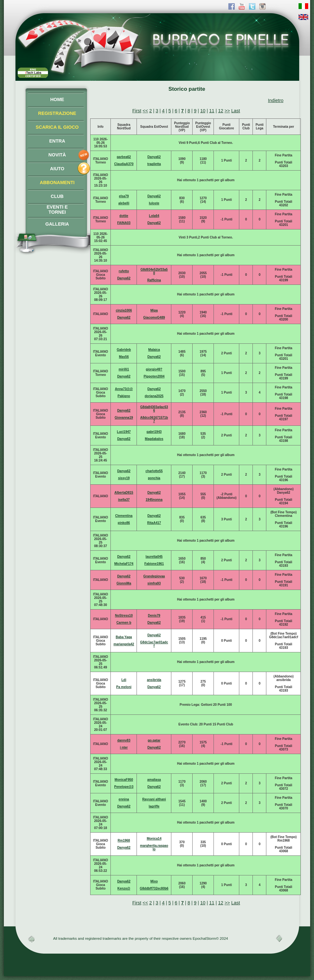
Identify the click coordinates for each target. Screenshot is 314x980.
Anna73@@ (124, 389)
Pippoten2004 (154, 376)
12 (221, 111)
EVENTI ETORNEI (57, 210)
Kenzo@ (124, 888)
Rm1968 (124, 840)
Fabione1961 (154, 564)
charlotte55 (154, 471)
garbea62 (124, 157)
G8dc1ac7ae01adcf (154, 644)
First (137, 111)
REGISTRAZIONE (57, 113)
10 (203, 111)
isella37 (124, 500)
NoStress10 (124, 616)
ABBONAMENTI (57, 182)
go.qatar (154, 740)
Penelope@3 (124, 787)
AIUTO (57, 169)
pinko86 (124, 523)
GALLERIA (57, 224)
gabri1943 (154, 432)
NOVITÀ (57, 155)
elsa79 (124, 196)
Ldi (124, 680)
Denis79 (154, 616)
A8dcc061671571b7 (154, 419)
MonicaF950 (124, 780)
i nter (124, 747)
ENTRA (57, 141)
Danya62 (154, 157)
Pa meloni (124, 687)
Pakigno (124, 396)
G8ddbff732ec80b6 (154, 888)
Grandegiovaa (154, 576)
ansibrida (154, 680)
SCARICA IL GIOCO (57, 127)
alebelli (124, 203)
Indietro (276, 100)
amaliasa (154, 780)
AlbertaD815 (124, 493)
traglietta (154, 164)
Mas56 (124, 357)
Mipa (154, 310)
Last (236, 111)
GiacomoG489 (154, 317)
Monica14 (154, 839)
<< (145, 111)
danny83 (124, 740)
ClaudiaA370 (124, 164)
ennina (124, 799)
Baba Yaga (124, 637)
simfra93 (154, 583)
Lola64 (154, 216)
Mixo (154, 881)
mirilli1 (124, 369)
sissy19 (124, 478)
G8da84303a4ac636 (154, 409)
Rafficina (154, 280)
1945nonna (154, 500)
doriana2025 (154, 396)
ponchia (154, 478)
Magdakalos (154, 439)
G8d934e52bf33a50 (154, 271)
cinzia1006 (124, 310)
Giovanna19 (124, 418)
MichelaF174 (124, 564)
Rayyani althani (154, 799)
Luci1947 (124, 432)
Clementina (124, 516)
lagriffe (154, 806)
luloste (154, 203)
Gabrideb (124, 350)
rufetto (124, 271)
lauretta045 (154, 557)
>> (227, 111)
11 (212, 111)
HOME (57, 99)
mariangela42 (124, 644)
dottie (124, 216)
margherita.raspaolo (154, 847)
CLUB (57, 196)
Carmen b (124, 623)
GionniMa (124, 583)
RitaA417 (154, 523)
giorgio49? (154, 369)
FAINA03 (124, 223)
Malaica (154, 350)
